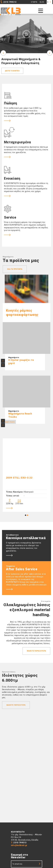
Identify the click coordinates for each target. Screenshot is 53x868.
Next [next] (50, 53)
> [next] (3, 361)
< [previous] (3, 365)
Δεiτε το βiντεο (12, 71)
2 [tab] (28, 515)
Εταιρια (34, 2)
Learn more (9, 422)
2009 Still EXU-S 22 (19, 478)
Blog (42, 2)
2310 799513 (10, 2)
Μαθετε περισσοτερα (36, 651)
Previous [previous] (3, 53)
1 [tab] (26, 515)
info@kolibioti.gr (19, 845)
